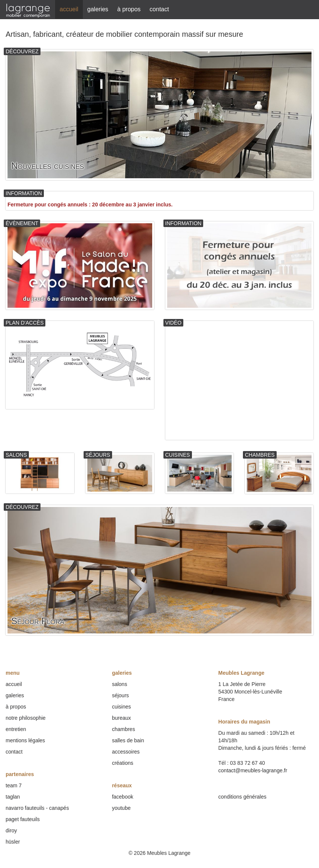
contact (159, 9)
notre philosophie (26, 718)
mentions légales (25, 740)
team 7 (14, 785)
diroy (11, 830)
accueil (69, 9)
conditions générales (242, 797)
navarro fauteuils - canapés (37, 808)
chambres (124, 729)
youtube (121, 808)
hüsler (13, 842)
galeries (98, 9)
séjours (121, 695)
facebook (123, 797)
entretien (16, 729)
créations (123, 763)
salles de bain (128, 740)
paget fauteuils (23, 819)
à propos (129, 9)
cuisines (122, 707)
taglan (13, 797)
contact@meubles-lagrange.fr (253, 770)
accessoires (126, 752)
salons (120, 684)
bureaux (122, 718)
